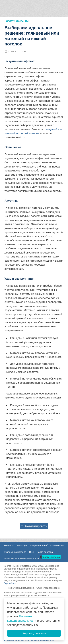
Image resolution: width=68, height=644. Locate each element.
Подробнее (10, 583)
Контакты (9, 545)
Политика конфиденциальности (21, 558)
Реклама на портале (15, 552)
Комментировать (34, 526)
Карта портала (45, 552)
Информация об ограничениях (47, 545)
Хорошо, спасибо (34, 633)
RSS (32, 552)
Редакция (22, 545)
